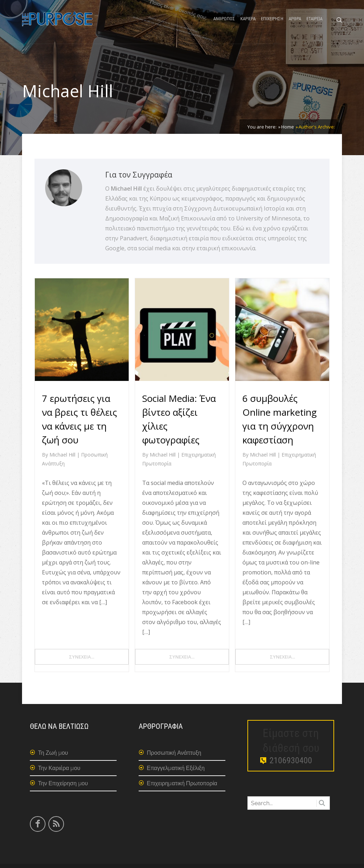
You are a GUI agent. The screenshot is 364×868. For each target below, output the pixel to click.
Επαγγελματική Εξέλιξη (176, 768)
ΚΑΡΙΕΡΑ (248, 19)
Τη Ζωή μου (53, 753)
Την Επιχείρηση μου (63, 783)
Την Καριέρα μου (59, 768)
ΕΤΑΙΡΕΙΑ (314, 19)
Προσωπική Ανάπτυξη (174, 753)
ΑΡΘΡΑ (295, 19)
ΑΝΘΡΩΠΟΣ (224, 19)
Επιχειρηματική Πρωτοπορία (182, 783)
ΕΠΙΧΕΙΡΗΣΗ (272, 19)
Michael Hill (63, 455)
